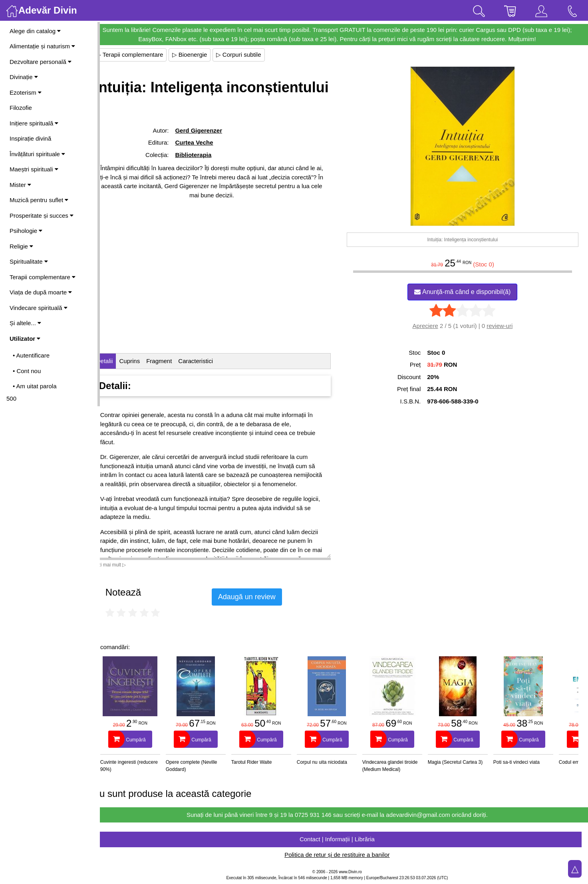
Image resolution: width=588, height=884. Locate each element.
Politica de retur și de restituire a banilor (344, 855)
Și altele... (25, 323)
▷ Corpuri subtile (252, 55)
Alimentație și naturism (42, 46)
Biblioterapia (205, 176)
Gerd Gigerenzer (210, 152)
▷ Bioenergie (203, 55)
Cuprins (143, 361)
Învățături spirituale (37, 154)
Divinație (24, 77)
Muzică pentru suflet (39, 200)
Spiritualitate (29, 261)
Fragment (173, 361)
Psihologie (26, 231)
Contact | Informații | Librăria (344, 839)
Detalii (118, 361)
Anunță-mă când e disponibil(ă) (466, 292)
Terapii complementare (43, 277)
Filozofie (21, 108)
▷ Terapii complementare (143, 55)
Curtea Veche (206, 164)
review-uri (503, 326)
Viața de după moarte (41, 292)
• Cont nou (27, 371)
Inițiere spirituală (34, 123)
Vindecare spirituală (39, 308)
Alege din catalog (35, 31)
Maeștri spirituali (34, 169)
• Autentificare (31, 355)
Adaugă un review (260, 597)
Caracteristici (210, 361)
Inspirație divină (30, 138)
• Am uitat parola (35, 386)
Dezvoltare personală (41, 62)
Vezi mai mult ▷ (123, 565)
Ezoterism (26, 92)
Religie (21, 246)
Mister (20, 185)
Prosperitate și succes (42, 216)
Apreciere (429, 326)
